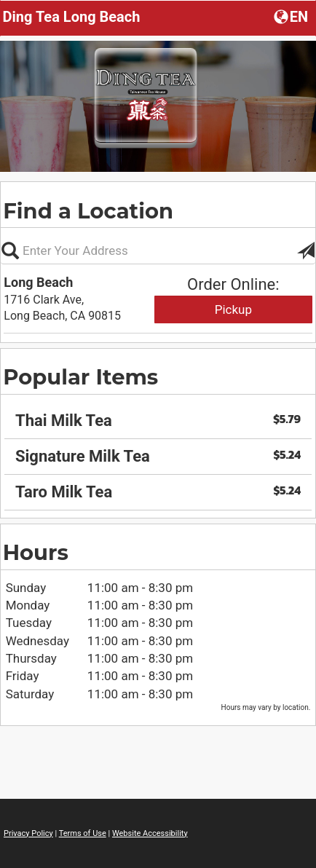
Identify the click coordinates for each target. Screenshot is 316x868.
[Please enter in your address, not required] (158, 250)
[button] (292, 16)
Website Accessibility (150, 833)
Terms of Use (83, 833)
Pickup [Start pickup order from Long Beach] (233, 309)
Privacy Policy (28, 833)
